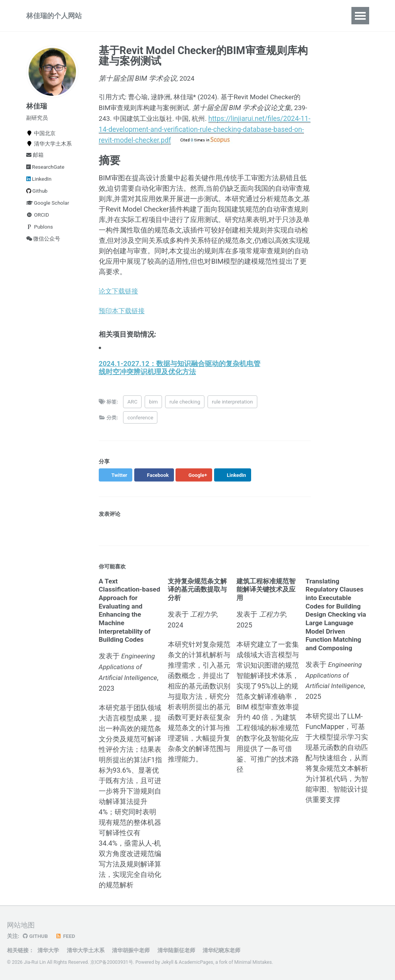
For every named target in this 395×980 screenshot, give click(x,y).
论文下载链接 (120, 297)
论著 (116, 18)
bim (154, 407)
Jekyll (167, 962)
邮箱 (35, 160)
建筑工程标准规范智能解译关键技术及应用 (268, 595)
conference (141, 423)
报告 (200, 18)
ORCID (38, 220)
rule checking (186, 407)
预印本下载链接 (123, 317)
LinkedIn (39, 184)
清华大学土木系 (86, 950)
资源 (283, 18)
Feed (65, 936)
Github (37, 196)
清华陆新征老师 (176, 950)
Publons (40, 232)
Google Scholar (48, 208)
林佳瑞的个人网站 (54, 18)
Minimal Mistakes (253, 962)
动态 (228, 18)
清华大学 (48, 950)
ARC (133, 407)
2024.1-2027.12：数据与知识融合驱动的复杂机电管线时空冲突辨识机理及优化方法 (180, 373)
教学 (172, 18)
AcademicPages (196, 962)
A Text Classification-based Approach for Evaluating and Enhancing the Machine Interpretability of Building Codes (129, 615)
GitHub (35, 936)
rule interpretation (234, 407)
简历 (255, 18)
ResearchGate (45, 172)
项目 (144, 18)
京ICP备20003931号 (112, 962)
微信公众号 (43, 244)
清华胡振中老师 (131, 950)
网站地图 (21, 925)
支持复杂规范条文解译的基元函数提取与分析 (199, 595)
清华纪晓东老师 (221, 950)
